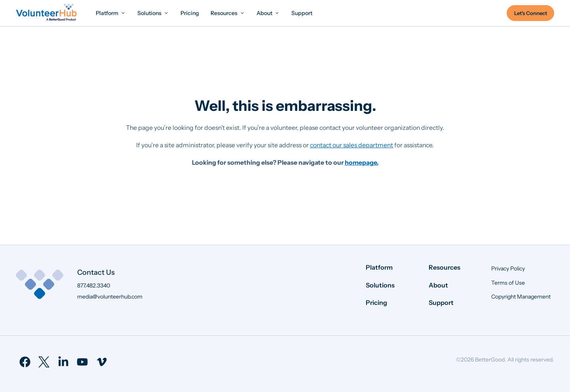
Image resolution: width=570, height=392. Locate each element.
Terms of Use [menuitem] (508, 283)
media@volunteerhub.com (110, 297)
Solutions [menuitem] (380, 285)
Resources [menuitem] (445, 267)
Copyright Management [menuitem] (521, 297)
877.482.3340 (94, 285)
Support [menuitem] (441, 303)
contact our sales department (351, 145)
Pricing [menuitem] (376, 303)
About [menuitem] (438, 285)
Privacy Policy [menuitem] (508, 268)
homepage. (362, 163)
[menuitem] (111, 13)
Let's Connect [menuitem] (531, 13)
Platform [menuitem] (379, 267)
